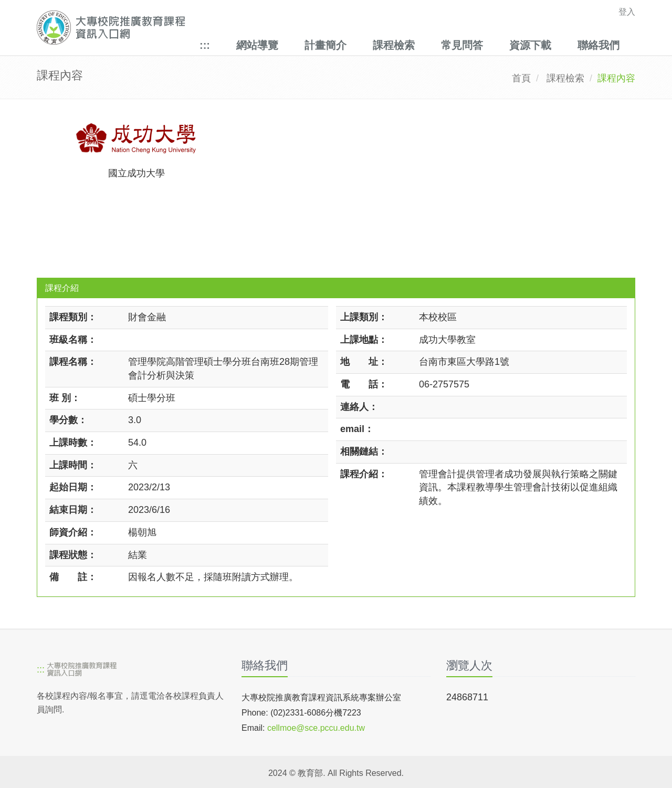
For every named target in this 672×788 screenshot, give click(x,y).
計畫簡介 (325, 45)
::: (205, 45)
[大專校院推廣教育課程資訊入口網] (278, 28)
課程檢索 (394, 45)
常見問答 (462, 45)
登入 (627, 12)
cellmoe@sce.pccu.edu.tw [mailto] (316, 728)
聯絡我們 (598, 45)
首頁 (521, 78)
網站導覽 (257, 45)
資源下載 (530, 45)
